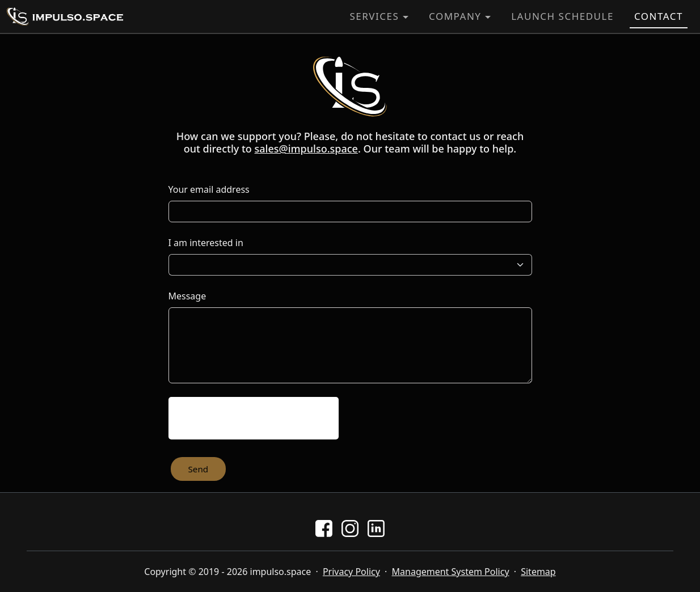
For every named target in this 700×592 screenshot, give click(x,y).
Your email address (209, 189)
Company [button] (455, 16)
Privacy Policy (351, 572)
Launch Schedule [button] (562, 16)
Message (187, 296)
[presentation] (254, 418)
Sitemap (538, 572)
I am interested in (206, 243)
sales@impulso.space (306, 149)
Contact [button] (659, 16)
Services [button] (374, 16)
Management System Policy (451, 572)
